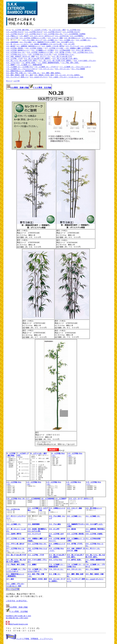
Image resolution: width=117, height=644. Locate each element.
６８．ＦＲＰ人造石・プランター (85, 61)
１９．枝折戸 (24, 36)
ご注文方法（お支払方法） (17, 601)
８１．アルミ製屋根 (78, 69)
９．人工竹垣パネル (74, 30)
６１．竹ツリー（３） (43, 56)
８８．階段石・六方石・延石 (44, 75)
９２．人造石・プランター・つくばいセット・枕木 (66, 77)
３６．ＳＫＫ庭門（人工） (66, 42)
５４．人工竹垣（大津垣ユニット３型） (40, 52)
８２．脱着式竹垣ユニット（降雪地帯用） (20, 71)
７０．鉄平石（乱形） (29, 63)
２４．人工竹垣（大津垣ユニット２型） (33, 38)
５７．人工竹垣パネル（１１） (17, 54)
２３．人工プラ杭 (12, 38)
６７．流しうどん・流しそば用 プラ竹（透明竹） (56, 61)
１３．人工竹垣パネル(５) (71, 32)
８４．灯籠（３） (34, 73)
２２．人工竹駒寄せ (77, 36)
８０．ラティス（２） (63, 69)
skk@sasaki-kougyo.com (17, 624)
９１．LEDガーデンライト (39, 77)
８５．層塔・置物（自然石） (51, 73)
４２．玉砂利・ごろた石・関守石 (53, 46)
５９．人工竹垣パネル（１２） (64, 54)
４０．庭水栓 (11, 46)
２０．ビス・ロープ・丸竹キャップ (42, 36)
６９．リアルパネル (13, 63)
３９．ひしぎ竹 (69, 44)
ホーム (8, 30)
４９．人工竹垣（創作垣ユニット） (18, 50)
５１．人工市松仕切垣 (63, 50)
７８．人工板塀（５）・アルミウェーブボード (22, 69)
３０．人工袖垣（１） (51, 40)
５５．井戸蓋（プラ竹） (63, 52)
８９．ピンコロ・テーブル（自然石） (68, 75)
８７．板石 (29, 75)
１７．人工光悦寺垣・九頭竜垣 (75, 34)
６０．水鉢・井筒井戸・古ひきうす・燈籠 (20, 56)
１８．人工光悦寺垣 (47, 499)
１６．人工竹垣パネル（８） (53, 34)
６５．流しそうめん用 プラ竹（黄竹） (65, 59)
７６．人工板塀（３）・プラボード (46, 67)
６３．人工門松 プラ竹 (14, 59)
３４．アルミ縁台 (25, 42)
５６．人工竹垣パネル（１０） (83, 52)
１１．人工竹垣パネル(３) (34, 32)
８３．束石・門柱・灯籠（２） (17, 73)
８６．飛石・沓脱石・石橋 (15, 75)
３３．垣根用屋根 (12, 42)
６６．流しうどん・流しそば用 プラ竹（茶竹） (22, 61)
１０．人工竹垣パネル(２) (15, 32)
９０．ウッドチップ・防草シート (17, 77)
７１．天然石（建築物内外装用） (49, 63)
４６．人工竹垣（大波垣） (34, 48)
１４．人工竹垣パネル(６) (15, 34)
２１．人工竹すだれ (62, 36)
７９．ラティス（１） (46, 69)
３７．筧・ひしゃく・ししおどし (17, 44)
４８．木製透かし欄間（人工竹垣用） (78, 48)
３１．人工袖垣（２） (67, 40)
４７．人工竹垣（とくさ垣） (54, 48)
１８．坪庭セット (12, 36)
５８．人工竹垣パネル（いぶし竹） (40, 54)
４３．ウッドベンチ (72, 46)
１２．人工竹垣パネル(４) (52, 32)
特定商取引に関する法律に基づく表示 (18, 616)
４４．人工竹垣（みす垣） (89, 46)
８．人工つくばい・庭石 (57, 30)
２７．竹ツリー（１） (89, 38)
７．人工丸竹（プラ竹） (40, 30)
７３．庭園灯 (11, 65)
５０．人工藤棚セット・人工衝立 (43, 50)
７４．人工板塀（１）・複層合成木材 (29, 65)
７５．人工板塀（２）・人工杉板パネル (20, 67)
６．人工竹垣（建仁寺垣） (21, 30)
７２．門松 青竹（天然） (70, 63)
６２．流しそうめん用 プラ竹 (62, 56)
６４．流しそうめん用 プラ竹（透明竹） (38, 59)
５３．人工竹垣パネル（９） (16, 52)
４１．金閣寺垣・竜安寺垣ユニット (28, 46)
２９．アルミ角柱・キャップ (32, 40)
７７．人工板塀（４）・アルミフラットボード (75, 67)
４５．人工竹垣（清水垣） (15, 48)
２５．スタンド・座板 (55, 38)
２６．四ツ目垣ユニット (72, 38)
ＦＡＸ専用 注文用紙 (42, 88)
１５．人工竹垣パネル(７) (34, 34)
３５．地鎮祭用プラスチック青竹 (44, 42)
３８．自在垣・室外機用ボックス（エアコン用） (46, 44)
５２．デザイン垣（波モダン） (82, 50)
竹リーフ (9, 81)
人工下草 (17, 81)
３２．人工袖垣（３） (83, 40)
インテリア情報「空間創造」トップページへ (29, 639)
